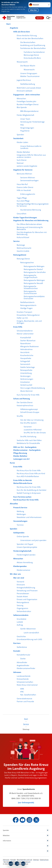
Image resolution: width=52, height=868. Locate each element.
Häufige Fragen (26, 308)
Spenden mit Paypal (25, 544)
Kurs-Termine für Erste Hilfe (28, 395)
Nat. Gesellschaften (28, 695)
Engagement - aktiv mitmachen (27, 95)
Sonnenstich (25, 364)
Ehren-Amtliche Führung (27, 35)
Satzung (20, 605)
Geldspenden (19, 533)
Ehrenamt (21, 585)
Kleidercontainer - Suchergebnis (27, 450)
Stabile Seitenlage (27, 367)
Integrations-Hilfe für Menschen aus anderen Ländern (31, 156)
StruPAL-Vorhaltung (28, 436)
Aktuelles (14, 504)
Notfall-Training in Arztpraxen (29, 493)
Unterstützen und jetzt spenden (33, 540)
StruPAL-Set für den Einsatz (35, 433)
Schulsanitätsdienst (25, 331)
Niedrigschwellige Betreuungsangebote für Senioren (33, 205)
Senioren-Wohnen (28, 178)
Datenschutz (44, 860)
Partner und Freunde (25, 701)
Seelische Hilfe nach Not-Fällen (29, 440)
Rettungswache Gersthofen (35, 272)
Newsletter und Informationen (29, 517)
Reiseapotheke (26, 370)
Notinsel (20, 163)
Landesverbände (24, 676)
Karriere (17, 643)
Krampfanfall (26, 337)
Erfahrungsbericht (28, 194)
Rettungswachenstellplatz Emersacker (34, 297)
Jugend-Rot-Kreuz (24, 80)
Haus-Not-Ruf (22, 184)
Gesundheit (22, 214)
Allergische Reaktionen (30, 346)
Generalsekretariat (24, 699)
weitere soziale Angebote (27, 166)
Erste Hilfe (18, 327)
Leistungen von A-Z (21, 459)
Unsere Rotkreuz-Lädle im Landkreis (31, 147)
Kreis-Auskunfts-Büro (32, 58)
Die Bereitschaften (28, 42)
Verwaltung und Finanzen (27, 591)
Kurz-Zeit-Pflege (23, 201)
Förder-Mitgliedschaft (25, 115)
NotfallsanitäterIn (27, 302)
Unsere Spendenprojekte (27, 547)
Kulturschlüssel (23, 237)
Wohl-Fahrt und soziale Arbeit (29, 88)
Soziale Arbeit (22, 596)
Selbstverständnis (21, 615)
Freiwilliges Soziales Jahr (27, 101)
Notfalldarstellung (28, 84)
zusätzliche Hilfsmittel (33, 430)
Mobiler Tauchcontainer (30, 76)
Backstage (21, 245)
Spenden (40, 18)
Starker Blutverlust (28, 340)
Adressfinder (22, 662)
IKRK (22, 689)
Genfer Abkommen (28, 629)
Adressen (17, 672)
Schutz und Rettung (22, 399)
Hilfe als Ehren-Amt (22, 32)
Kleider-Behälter (23, 152)
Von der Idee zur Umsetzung (32, 420)
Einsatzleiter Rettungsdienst (28, 315)
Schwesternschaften (25, 682)
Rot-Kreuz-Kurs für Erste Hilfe (29, 470)
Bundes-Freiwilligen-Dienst (28, 104)
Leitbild (20, 622)
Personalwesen (23, 593)
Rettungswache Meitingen (34, 280)
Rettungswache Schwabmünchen (31, 287)
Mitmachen (21, 98)
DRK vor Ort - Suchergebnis (25, 447)
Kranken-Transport (24, 312)
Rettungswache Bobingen (34, 266)
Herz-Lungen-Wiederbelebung (33, 388)
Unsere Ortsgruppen (29, 73)
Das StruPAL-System (28, 423)
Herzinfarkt (25, 352)
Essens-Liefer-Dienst (25, 187)
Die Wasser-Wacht (28, 66)
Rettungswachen (27, 262)
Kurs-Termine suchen (22, 497)
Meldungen (21, 514)
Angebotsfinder (23, 665)
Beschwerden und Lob (24, 860)
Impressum (26, 862)
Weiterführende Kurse (23, 483)
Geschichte (21, 636)
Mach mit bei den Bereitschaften (30, 38)
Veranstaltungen (20, 521)
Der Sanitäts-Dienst (25, 402)
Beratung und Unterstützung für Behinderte (30, 228)
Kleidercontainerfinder (26, 668)
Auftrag (20, 625)
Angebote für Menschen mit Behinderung (31, 220)
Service (16, 241)
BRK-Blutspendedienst (29, 111)
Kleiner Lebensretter (25, 334)
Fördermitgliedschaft (22, 551)
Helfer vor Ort (22, 318)
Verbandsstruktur (24, 611)
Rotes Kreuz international (27, 685)
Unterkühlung (26, 373)
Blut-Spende (22, 107)
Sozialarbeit (18, 138)
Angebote (14, 28)
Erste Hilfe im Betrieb (23, 480)
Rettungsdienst (20, 255)
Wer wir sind (19, 578)
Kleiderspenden (20, 566)
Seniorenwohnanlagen (29, 180)
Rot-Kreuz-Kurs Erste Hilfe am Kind (31, 473)
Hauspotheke (26, 358)
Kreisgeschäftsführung (26, 588)
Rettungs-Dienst (23, 259)
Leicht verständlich (31, 633)
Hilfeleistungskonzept (29, 409)
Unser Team (25, 119)
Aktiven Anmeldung (25, 562)
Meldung (20, 511)
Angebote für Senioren (23, 170)
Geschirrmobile (23, 251)
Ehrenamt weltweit (25, 91)
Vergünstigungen (27, 128)
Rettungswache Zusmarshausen (30, 292)
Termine (20, 525)
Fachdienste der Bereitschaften (33, 48)
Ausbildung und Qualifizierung (33, 45)
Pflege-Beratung (20, 453)
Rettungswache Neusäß (33, 283)
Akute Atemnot (26, 391)
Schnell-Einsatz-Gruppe (30, 412)
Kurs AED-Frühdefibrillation (28, 476)
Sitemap (36, 860)
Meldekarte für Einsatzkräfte (28, 443)
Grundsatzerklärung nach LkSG (29, 639)
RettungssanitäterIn (28, 305)
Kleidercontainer (24, 570)
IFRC (22, 692)
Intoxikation (25, 382)
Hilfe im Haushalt (24, 190)
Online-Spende (23, 536)
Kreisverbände (23, 679)
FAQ (22, 125)
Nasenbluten (26, 343)
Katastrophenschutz (25, 405)
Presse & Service (20, 507)
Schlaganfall (25, 361)
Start (8, 24)
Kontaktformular (24, 655)
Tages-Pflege (22, 198)
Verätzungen (25, 376)
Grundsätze (22, 619)
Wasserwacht (22, 62)
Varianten (28, 427)
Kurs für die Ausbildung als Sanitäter (32, 490)
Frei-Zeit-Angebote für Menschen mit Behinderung (32, 233)
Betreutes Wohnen (24, 174)
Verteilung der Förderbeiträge (32, 122)
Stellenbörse (22, 647)
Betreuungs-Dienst (31, 55)
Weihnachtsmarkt (24, 248)
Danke (23, 659)
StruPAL (20, 416)
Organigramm (22, 608)
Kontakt (17, 651)
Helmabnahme (26, 349)
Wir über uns (15, 574)
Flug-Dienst (25, 131)
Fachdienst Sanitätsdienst (34, 52)
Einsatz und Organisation (27, 599)
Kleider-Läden (22, 142)
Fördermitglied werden (26, 555)
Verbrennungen (27, 379)
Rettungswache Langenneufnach (31, 276)
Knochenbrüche (27, 355)
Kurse (12, 463)
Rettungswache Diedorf (33, 269)
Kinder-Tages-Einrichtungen (25, 217)
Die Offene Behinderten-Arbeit (29, 224)
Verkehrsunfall (26, 385)
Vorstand (20, 582)
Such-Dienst (22, 160)
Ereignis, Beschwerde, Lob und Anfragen (29, 322)
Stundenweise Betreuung (31, 210)
